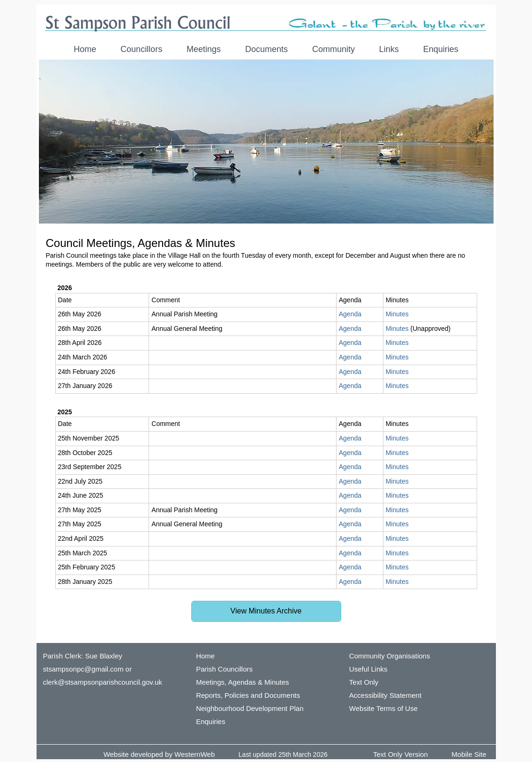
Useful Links (368, 669)
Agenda (350, 314)
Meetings (204, 49)
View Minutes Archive (266, 611)
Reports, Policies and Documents (248, 695)
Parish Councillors (224, 669)
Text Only (364, 682)
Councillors (141, 49)
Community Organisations (390, 656)
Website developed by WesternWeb (159, 754)
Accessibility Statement (385, 695)
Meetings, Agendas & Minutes (242, 682)
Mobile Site (469, 754)
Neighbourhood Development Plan (250, 708)
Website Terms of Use (383, 708)
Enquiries (441, 49)
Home (85, 49)
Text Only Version (401, 754)
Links (389, 49)
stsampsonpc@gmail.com (83, 669)
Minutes (397, 314)
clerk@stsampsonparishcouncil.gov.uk (103, 682)
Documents (266, 49)
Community (333, 49)
